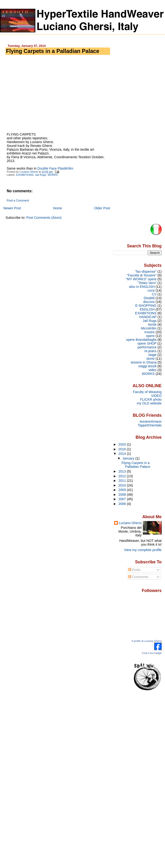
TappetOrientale (150, 425)
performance (147, 347)
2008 (123, 495)
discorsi (149, 302)
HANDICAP (148, 317)
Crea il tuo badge (152, 653)
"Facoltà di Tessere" (142, 275)
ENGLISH (147, 309)
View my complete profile (143, 550)
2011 (123, 481)
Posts (134, 570)
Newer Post (12, 208)
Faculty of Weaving (147, 392)
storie (151, 359)
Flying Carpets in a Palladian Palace (136, 465)
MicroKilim (149, 328)
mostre (149, 332)
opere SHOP (147, 343)
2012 (123, 476)
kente (152, 324)
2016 (123, 449)
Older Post (102, 208)
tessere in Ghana (144, 362)
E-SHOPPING (146, 306)
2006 (123, 504)
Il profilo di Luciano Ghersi (146, 641)
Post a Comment (18, 201)
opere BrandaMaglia (141, 340)
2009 (123, 490)
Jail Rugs (40, 175)
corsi (151, 290)
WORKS (53, 175)
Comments (138, 577)
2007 (123, 499)
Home (58, 208)
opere (150, 336)
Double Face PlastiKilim (55, 168)
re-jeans (150, 351)
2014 (123, 454)
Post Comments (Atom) (44, 218)
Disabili (149, 298)
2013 (123, 471)
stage (152, 355)
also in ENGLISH (142, 287)
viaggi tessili (147, 366)
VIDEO (156, 396)
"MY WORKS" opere (141, 279)
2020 (123, 444)
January (129, 458)
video (153, 370)
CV (154, 294)
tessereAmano (151, 421)
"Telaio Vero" (147, 283)
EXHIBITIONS (25, 175)
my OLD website (149, 403)
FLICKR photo (151, 399)
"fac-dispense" (146, 272)
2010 (123, 485)
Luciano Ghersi (130, 523)
